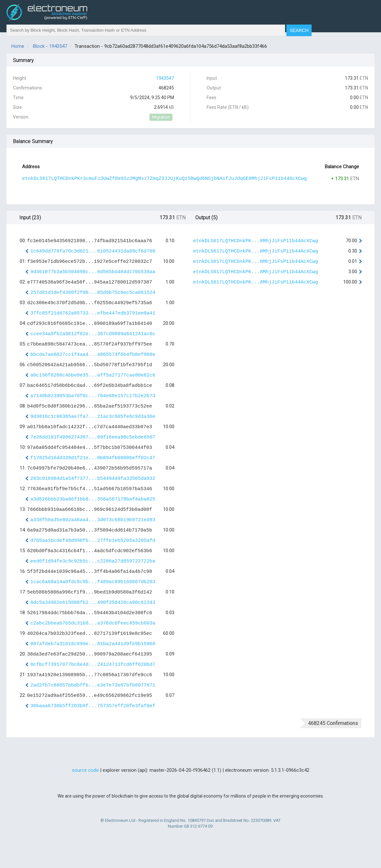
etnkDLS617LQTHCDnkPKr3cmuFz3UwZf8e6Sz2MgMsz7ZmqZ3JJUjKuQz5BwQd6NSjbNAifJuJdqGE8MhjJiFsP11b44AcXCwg (164, 179)
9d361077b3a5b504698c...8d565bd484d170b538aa (93, 272)
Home (18, 46)
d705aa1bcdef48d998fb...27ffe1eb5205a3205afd (93, 541)
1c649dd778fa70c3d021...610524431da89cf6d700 (93, 251)
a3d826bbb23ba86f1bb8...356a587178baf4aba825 (93, 499)
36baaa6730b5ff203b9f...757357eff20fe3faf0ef (93, 706)
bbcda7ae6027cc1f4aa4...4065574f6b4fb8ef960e (93, 355)
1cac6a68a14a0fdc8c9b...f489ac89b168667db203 (93, 582)
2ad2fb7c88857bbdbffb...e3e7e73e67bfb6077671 (93, 685)
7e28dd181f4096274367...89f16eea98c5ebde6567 (93, 437)
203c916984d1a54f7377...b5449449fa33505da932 (93, 479)
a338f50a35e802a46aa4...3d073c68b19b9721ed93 (93, 520)
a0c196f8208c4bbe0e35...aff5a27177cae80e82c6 (93, 375)
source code (85, 770)
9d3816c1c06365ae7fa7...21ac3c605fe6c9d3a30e (93, 417)
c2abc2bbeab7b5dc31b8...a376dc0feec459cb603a (93, 623)
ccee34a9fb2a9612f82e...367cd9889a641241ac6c (93, 334)
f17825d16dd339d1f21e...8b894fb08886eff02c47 (93, 458)
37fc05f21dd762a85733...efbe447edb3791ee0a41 (93, 313)
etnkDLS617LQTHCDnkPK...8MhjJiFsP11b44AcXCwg (256, 241)
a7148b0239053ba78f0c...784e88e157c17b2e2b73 (93, 396)
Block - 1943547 (50, 46)
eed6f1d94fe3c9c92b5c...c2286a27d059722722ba (93, 561)
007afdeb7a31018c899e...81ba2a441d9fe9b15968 (93, 644)
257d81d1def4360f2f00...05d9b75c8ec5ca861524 (93, 293)
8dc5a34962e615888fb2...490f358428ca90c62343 (93, 603)
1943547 (165, 78)
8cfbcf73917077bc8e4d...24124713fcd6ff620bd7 (93, 665)
